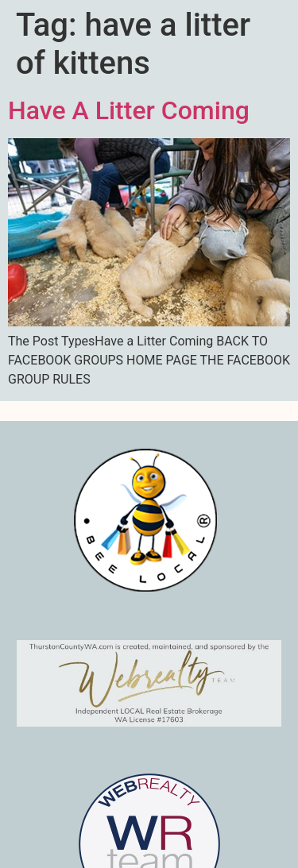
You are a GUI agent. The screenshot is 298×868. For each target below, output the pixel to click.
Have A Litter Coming (129, 110)
